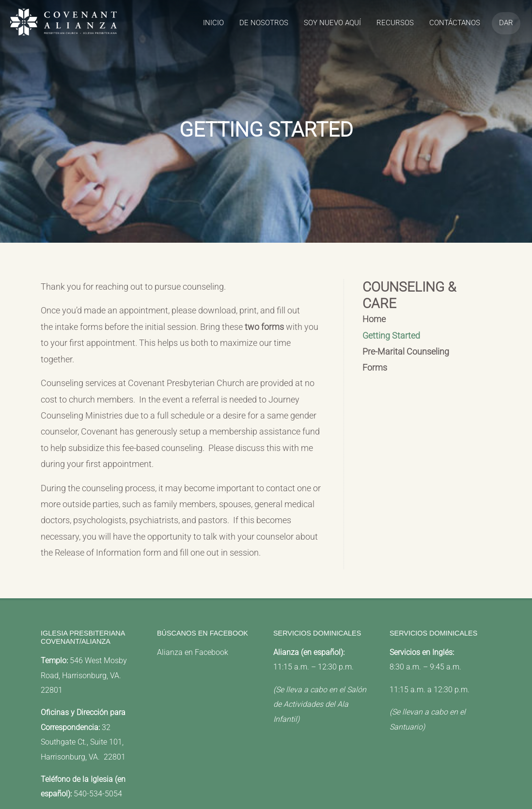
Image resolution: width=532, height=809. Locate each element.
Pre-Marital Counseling (406, 352)
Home (374, 319)
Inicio (213, 23)
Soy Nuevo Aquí (332, 23)
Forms (375, 368)
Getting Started (391, 336)
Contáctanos (455, 23)
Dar (506, 23)
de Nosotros (264, 23)
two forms (264, 327)
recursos (395, 23)
